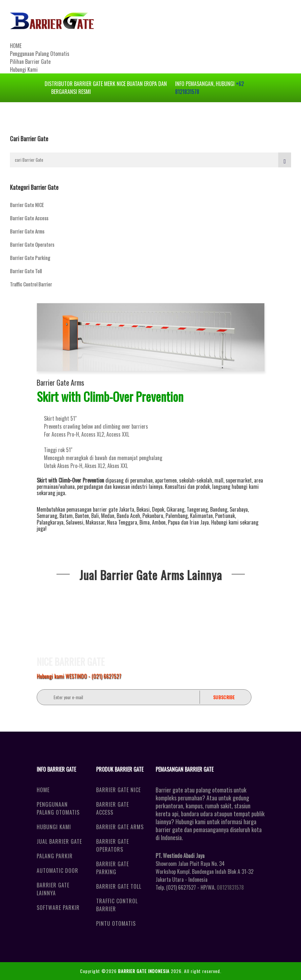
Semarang (47, 516)
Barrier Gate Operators (32, 244)
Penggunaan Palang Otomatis (40, 54)
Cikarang (175, 509)
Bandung (219, 509)
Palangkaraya (50, 522)
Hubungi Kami (24, 69)
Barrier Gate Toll (26, 271)
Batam (66, 516)
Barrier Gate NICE (27, 205)
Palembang (177, 516)
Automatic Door (57, 871)
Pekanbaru (153, 516)
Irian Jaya (199, 522)
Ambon (159, 522)
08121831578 (230, 887)
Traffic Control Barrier (31, 284)
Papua (174, 522)
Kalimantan (201, 516)
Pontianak (225, 516)
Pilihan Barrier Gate (30, 62)
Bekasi (143, 509)
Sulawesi (75, 522)
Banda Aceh (128, 516)
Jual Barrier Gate (59, 841)
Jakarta (127, 509)
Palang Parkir (55, 856)
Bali (95, 516)
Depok (158, 509)
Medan (108, 516)
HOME (16, 46)
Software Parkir (58, 908)
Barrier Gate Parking (30, 258)
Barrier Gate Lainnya (53, 889)
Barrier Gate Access (29, 218)
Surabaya (239, 509)
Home (43, 790)
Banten (82, 516)
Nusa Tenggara (122, 522)
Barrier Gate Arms (27, 231)
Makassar (95, 522)
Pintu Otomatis (116, 923)
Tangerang (197, 509)
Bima (145, 522)
